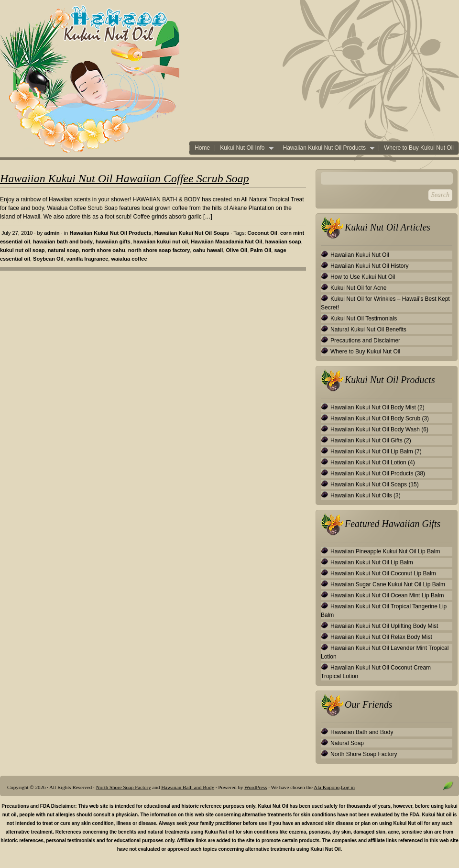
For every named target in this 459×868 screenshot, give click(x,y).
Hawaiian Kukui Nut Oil (360, 255)
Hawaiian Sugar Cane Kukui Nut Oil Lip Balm (388, 584)
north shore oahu (103, 250)
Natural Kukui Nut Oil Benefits (368, 330)
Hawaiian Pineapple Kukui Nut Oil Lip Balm (385, 551)
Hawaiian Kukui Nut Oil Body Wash (375, 429)
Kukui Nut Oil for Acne (358, 288)
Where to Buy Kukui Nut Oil (419, 148)
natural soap (63, 250)
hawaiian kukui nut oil (161, 242)
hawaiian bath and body (63, 242)
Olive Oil (237, 250)
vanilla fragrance (87, 259)
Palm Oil (261, 250)
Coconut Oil (262, 233)
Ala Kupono (327, 787)
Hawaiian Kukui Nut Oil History (369, 266)
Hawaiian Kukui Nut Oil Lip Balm (372, 451)
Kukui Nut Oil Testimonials (364, 319)
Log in (348, 787)
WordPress (256, 787)
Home (202, 148)
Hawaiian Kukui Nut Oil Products (326, 148)
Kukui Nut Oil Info (244, 148)
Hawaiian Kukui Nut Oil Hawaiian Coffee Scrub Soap (125, 178)
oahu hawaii (208, 250)
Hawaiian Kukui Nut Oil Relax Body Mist (381, 637)
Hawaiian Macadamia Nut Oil (226, 242)
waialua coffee (129, 259)
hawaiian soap (283, 242)
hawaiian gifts (113, 242)
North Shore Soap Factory (364, 754)
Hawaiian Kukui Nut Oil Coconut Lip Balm (383, 573)
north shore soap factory (159, 250)
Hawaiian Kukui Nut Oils (361, 495)
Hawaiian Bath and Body (362, 732)
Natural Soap (347, 743)
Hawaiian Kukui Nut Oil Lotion (368, 462)
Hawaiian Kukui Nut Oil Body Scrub (375, 418)
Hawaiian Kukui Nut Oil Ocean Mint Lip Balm (387, 595)
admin (52, 233)
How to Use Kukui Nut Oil (363, 277)
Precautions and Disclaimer (365, 341)
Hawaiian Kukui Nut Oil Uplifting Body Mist (384, 626)
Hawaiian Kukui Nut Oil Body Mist (373, 407)
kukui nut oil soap (22, 250)
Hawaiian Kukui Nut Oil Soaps (192, 233)
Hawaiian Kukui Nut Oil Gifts (366, 440)
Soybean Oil (48, 259)
